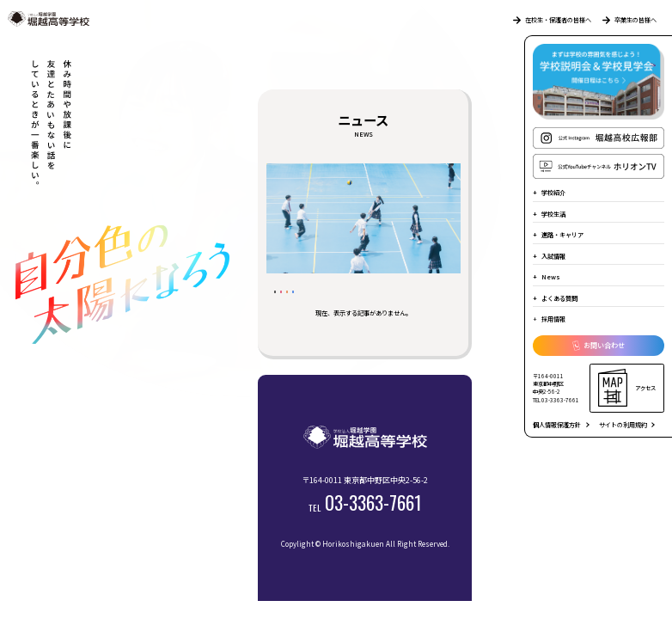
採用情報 (553, 319)
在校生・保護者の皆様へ (552, 20)
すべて (294, 300)
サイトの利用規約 (623, 425)
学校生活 (553, 214)
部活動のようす (310, 320)
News (551, 277)
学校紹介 (553, 193)
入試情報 (553, 256)
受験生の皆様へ (353, 300)
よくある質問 (559, 298)
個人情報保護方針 (557, 425)
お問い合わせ (599, 346)
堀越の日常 (421, 300)
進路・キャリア (562, 235)
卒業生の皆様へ (629, 20)
